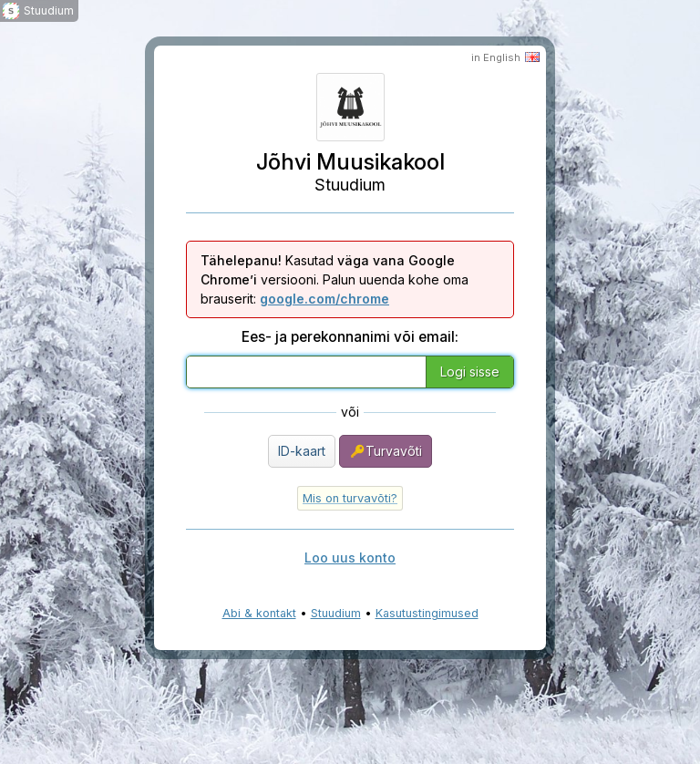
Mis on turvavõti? (350, 498)
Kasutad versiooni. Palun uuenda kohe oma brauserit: (335, 279)
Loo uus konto (350, 558)
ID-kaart (302, 451)
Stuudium (336, 613)
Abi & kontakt (259, 613)
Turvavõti (386, 451)
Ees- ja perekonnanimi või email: (350, 337)
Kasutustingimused (427, 613)
